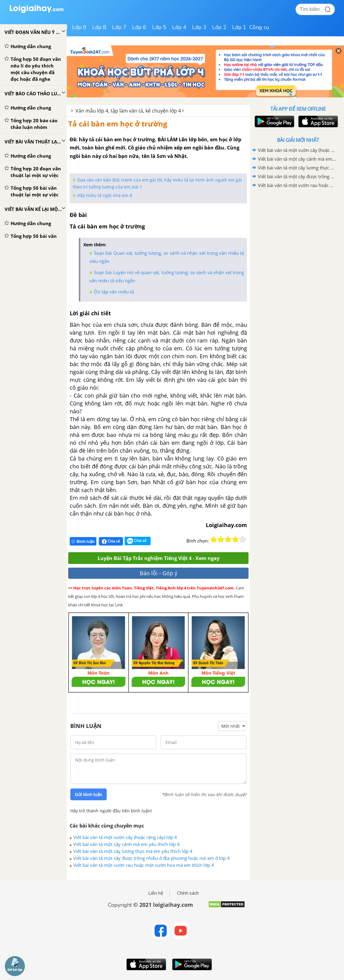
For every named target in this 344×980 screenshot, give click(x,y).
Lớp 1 (239, 27)
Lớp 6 (139, 27)
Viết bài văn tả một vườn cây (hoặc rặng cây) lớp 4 (125, 837)
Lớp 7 (119, 27)
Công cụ (259, 27)
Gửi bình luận (89, 795)
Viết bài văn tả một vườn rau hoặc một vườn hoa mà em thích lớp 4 (144, 865)
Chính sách (188, 893)
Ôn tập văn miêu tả (114, 292)
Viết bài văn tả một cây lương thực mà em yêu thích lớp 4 (133, 851)
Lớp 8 (99, 27)
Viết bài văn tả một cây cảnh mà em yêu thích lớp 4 (127, 844)
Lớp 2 (219, 27)
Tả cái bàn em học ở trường (118, 124)
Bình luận (83, 541)
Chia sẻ (111, 541)
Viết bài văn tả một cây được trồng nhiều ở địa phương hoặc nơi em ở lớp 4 (152, 858)
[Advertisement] (298, 233)
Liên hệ (156, 893)
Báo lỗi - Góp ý (159, 573)
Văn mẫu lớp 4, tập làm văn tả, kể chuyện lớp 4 (128, 111)
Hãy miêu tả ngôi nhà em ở (105, 195)
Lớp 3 (199, 27)
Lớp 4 (179, 27)
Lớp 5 (159, 27)
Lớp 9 (79, 27)
